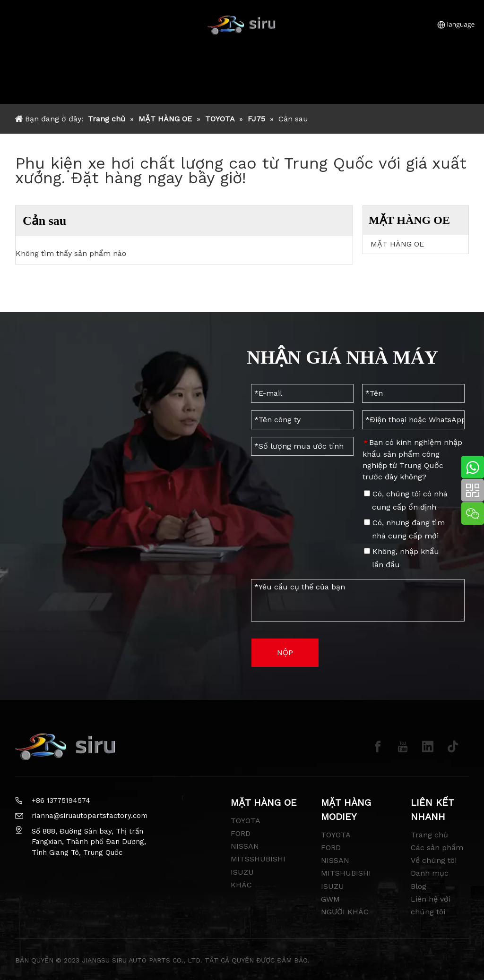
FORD (241, 833)
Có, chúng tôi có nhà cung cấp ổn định (406, 500)
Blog (419, 886)
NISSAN (245, 846)
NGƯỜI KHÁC (345, 912)
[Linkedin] (428, 747)
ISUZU (242, 872)
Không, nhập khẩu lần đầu (402, 558)
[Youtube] (403, 747)
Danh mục (430, 873)
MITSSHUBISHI (258, 859)
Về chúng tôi (434, 860)
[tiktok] (453, 747)
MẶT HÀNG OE (397, 244)
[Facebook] (378, 747)
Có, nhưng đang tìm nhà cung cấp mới (404, 529)
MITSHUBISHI (346, 873)
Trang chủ (429, 835)
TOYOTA (246, 821)
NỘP (285, 652)
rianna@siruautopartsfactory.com (90, 816)
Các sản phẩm (437, 848)
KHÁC (241, 885)
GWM (330, 899)
